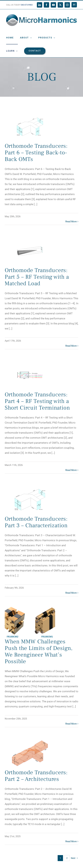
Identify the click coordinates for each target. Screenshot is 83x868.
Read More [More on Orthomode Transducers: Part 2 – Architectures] (71, 841)
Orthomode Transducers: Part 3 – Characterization (36, 522)
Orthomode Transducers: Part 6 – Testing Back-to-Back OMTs (36, 153)
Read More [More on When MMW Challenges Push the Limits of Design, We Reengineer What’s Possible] (71, 724)
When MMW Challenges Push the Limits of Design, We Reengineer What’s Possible (39, 652)
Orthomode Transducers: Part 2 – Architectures (36, 776)
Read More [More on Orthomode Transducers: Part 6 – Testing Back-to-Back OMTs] (71, 222)
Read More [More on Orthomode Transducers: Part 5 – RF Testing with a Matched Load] (71, 346)
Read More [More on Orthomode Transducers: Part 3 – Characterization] (71, 593)
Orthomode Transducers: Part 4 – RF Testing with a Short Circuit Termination (37, 401)
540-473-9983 (27, 5)
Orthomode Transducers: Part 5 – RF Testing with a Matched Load (37, 277)
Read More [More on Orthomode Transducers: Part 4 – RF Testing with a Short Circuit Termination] (71, 470)
